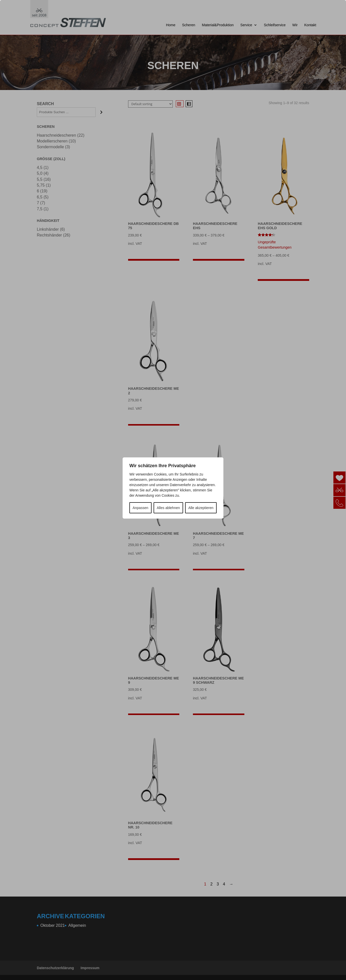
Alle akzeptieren (201, 508)
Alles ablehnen (168, 508)
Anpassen (140, 508)
